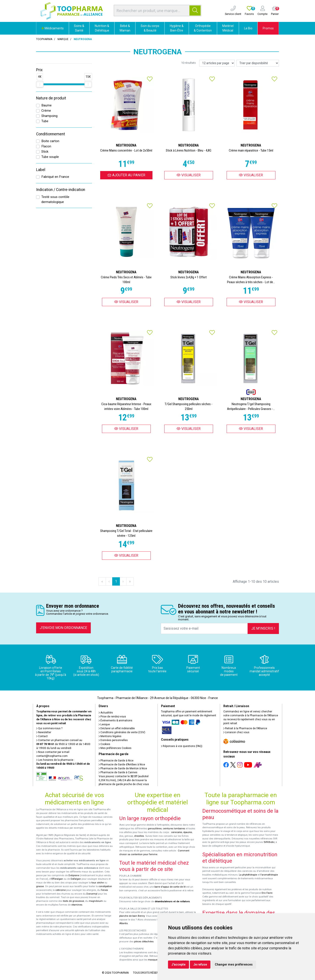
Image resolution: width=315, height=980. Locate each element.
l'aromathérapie (269, 875)
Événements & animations (115, 720)
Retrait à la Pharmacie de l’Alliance (245, 728)
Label (41, 170)
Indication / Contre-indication (61, 190)
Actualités (106, 713)
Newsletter (44, 732)
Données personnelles (113, 740)
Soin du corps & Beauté (150, 28)
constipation (105, 886)
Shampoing (49, 116)
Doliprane (74, 875)
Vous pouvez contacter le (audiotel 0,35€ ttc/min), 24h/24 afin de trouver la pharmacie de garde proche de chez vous (124, 780)
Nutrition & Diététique (102, 28)
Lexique (104, 724)
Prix (39, 70)
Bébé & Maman (125, 28)
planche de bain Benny (132, 916)
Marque (63, 39)
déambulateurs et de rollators (172, 901)
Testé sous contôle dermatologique (55, 199)
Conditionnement (51, 134)
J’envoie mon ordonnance (63, 628)
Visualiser (189, 175)
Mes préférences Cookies (115, 748)
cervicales (177, 832)
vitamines (77, 905)
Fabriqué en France (55, 177)
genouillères (155, 829)
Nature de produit (51, 98)
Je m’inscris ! (263, 628)
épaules (188, 832)
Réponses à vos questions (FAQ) (182, 746)
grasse (40, 886)
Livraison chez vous (236, 732)
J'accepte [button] (178, 964)
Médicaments (52, 28)
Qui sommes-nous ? (49, 728)
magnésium (96, 901)
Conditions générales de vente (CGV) (122, 732)
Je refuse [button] (200, 964)
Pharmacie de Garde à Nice (116, 761)
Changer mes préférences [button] (234, 964)
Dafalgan (76, 879)
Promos (268, 28)
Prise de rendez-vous (112, 717)
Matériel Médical (228, 28)
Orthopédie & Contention (203, 28)
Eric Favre (267, 893)
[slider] (40, 84)
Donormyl (92, 894)
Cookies (104, 744)
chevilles (139, 836)
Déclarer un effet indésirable (117, 728)
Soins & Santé (79, 28)
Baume (46, 105)
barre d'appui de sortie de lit (170, 887)
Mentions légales (110, 736)
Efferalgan (57, 879)
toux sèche (98, 883)
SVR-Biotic (269, 842)
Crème (46, 111)
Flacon (46, 146)
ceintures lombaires (174, 829)
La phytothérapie (248, 875)
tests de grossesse (73, 901)
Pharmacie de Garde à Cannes (118, 772)
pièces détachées (144, 942)
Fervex (104, 890)
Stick (45, 152)
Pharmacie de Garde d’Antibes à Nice (122, 765)
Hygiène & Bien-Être (177, 28)
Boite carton (50, 141)
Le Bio (248, 28)
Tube (45, 121)
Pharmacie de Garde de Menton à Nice (123, 768)
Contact (42, 736)
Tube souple (50, 157)
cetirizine (60, 890)
